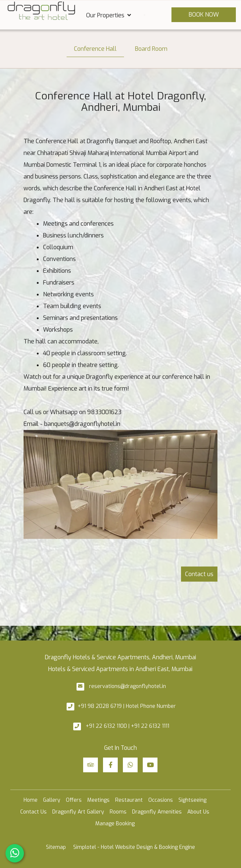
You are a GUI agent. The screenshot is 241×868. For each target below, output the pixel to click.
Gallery (52, 800)
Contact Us (33, 812)
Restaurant (129, 800)
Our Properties (109, 15)
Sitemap (56, 847)
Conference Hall (95, 49)
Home (31, 800)
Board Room (151, 49)
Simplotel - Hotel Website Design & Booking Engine (134, 847)
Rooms (118, 812)
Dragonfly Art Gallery (78, 812)
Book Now (204, 15)
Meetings (98, 800)
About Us (198, 812)
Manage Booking (115, 824)
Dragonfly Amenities (157, 812)
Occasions (161, 800)
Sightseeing (192, 800)
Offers (74, 800)
